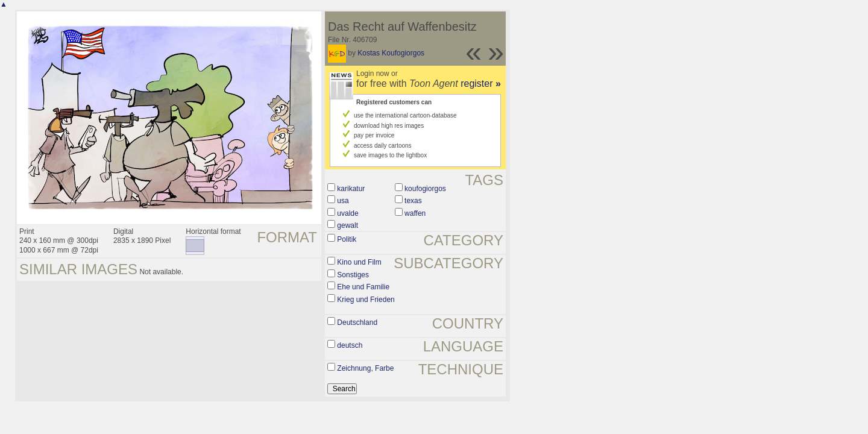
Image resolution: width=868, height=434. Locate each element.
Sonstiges (353, 275)
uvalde (348, 213)
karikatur (351, 189)
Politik (347, 239)
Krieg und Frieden (366, 300)
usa (343, 201)
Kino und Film (359, 262)
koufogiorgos (425, 189)
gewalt (348, 225)
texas (413, 201)
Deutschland (357, 322)
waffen (415, 213)
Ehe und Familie (363, 287)
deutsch (350, 345)
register (481, 83)
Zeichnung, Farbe (365, 368)
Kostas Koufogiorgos (391, 53)
